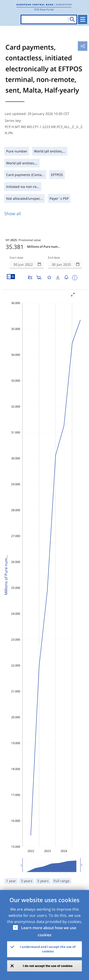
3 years (27, 881)
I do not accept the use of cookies (48, 966)
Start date (16, 258)
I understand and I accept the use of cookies (48, 949)
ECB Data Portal (44, 9)
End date (54, 258)
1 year (11, 881)
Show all (13, 214)
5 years (43, 881)
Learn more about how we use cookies (49, 931)
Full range (62, 881)
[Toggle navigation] (83, 19)
